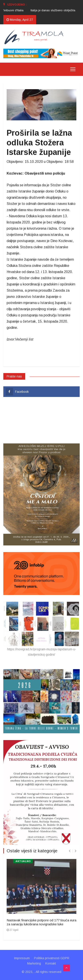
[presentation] (70, 851)
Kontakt (51, 963)
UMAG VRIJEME (41, 420)
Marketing (34, 963)
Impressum (22, 958)
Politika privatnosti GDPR (52, 958)
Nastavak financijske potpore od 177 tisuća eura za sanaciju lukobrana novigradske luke (41, 922)
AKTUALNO (23, 861)
